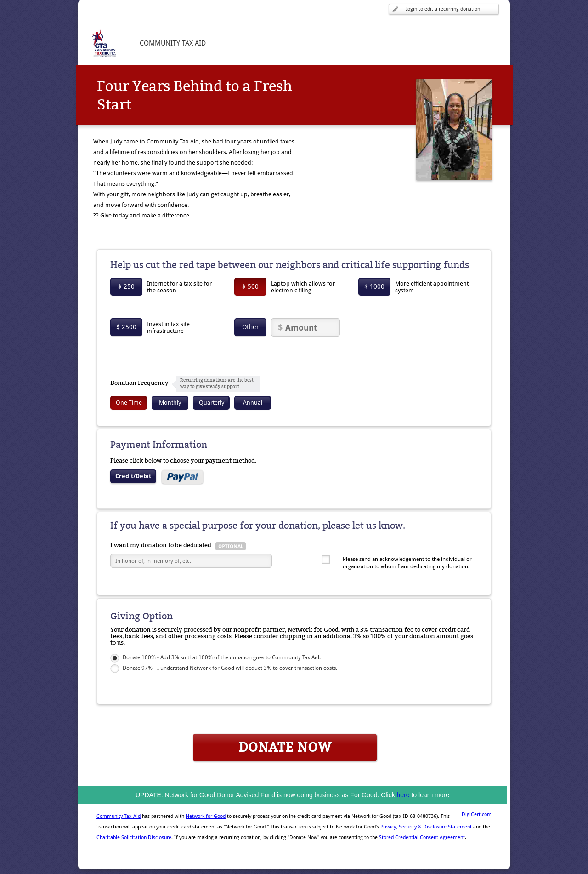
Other (251, 327)
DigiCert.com (477, 814)
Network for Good (206, 816)
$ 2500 (126, 327)
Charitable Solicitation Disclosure (134, 837)
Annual (253, 403)
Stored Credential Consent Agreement (422, 837)
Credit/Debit (133, 476)
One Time (129, 403)
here (403, 795)
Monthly (170, 403)
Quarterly (212, 403)
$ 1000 (374, 286)
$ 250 (126, 286)
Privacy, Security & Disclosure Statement (426, 827)
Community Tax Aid (119, 816)
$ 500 (250, 286)
